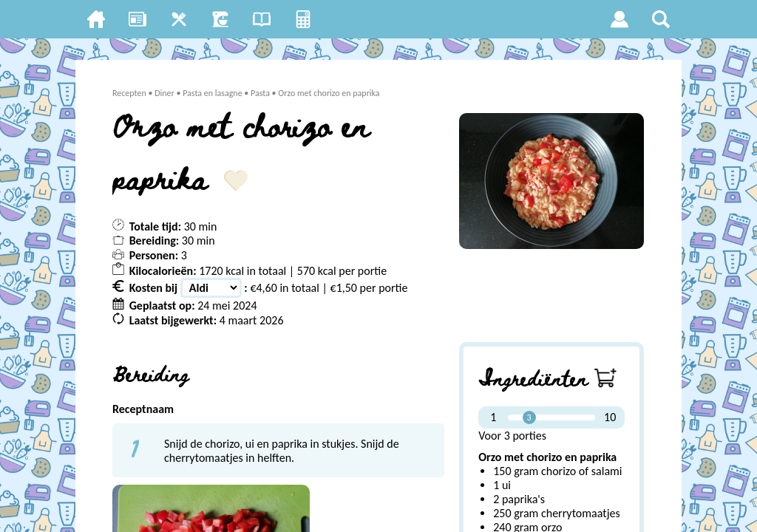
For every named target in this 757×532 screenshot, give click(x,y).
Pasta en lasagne (213, 93)
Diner (165, 93)
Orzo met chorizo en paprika (329, 93)
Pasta (260, 93)
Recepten (129, 93)
